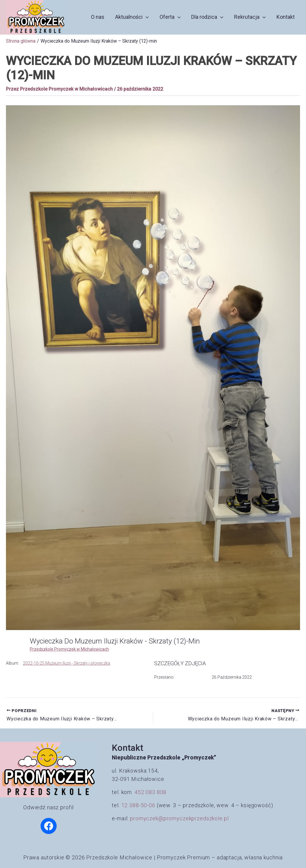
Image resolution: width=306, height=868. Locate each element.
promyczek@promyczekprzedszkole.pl (179, 818)
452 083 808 (150, 792)
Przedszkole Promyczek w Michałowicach (69, 649)
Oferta (170, 17)
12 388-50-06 (138, 805)
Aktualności (132, 17)
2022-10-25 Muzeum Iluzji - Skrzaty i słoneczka (67, 663)
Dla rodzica (207, 17)
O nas (98, 17)
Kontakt (286, 17)
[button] (146, 17)
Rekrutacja (250, 17)
